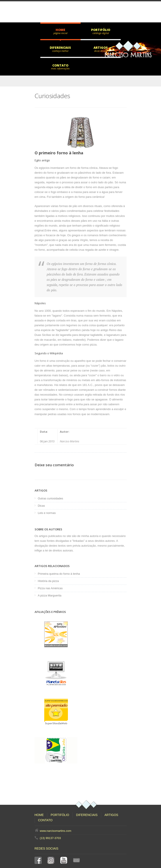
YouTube (65, 860)
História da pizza (48, 581)
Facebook (39, 860)
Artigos (101, 48)
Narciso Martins (70, 441)
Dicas (42, 506)
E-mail (77, 860)
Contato (60, 65)
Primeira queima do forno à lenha (59, 574)
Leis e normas (47, 513)
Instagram (52, 860)
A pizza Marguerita (50, 595)
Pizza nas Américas (50, 588)
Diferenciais (60, 48)
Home (60, 30)
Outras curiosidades (51, 498)
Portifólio (101, 30)
